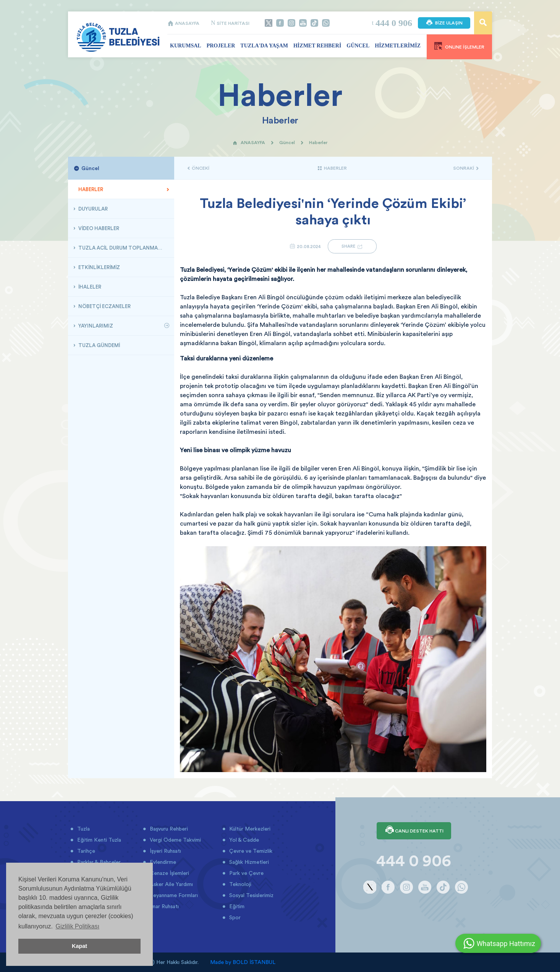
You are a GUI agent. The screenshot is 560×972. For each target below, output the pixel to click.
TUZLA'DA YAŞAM (264, 46)
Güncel (287, 142)
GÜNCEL (358, 46)
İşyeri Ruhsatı (165, 851)
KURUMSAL (186, 46)
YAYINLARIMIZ (95, 326)
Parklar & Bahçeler (98, 862)
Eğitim (236, 906)
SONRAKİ (466, 168)
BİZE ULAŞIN (444, 23)
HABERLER (90, 189)
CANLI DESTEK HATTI (414, 831)
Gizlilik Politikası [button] (77, 926)
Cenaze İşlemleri (169, 873)
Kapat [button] (79, 946)
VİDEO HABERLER (98, 228)
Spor (234, 917)
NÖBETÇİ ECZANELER (104, 306)
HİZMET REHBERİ (317, 46)
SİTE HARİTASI (230, 23)
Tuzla (83, 829)
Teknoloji (240, 884)
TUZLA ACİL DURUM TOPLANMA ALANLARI (123, 248)
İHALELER (89, 287)
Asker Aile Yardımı (171, 884)
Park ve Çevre (246, 873)
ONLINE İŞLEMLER (459, 46)
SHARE (352, 246)
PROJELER (221, 46)
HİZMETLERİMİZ (398, 46)
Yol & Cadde (243, 840)
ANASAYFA (183, 23)
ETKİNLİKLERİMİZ (99, 267)
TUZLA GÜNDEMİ (99, 345)
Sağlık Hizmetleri (248, 862)
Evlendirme (162, 862)
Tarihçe (85, 851)
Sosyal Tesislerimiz (251, 895)
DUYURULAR (92, 209)
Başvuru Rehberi (168, 829)
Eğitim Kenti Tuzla (98, 840)
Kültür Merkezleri (249, 829)
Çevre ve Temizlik (250, 851)
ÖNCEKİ (198, 168)
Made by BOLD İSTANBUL (243, 962)
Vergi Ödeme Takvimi (175, 840)
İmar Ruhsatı (163, 906)
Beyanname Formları (173, 895)
